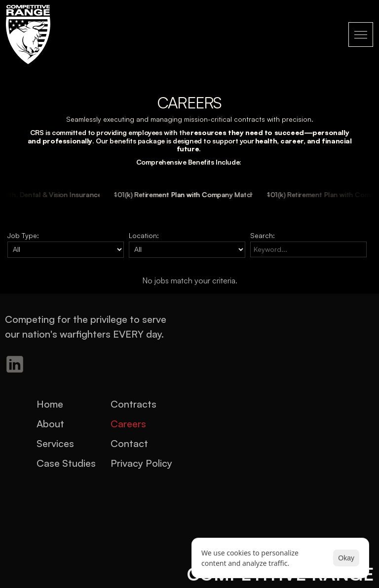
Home (50, 404)
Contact (129, 443)
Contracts (133, 404)
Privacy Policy (141, 463)
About (50, 424)
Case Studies (66, 463)
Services (55, 443)
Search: (263, 235)
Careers (128, 424)
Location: (144, 235)
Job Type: (23, 235)
